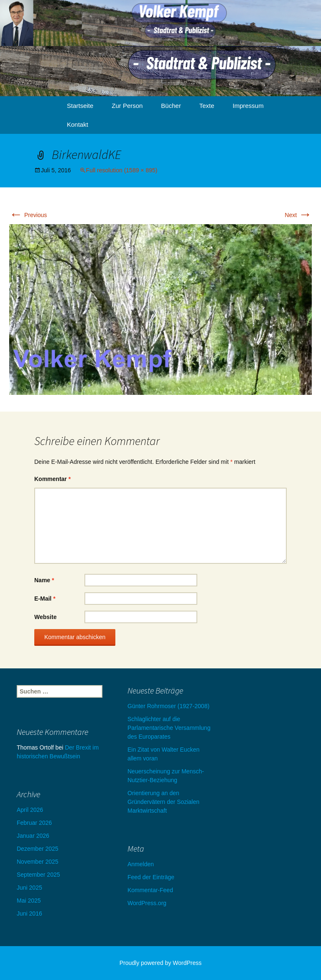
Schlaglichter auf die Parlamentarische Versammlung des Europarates (169, 728)
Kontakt (78, 124)
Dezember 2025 (38, 849)
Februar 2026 (34, 823)
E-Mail (45, 599)
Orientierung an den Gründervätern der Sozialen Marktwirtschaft (163, 802)
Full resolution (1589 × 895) (122, 170)
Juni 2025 (29, 888)
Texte (207, 106)
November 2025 (38, 862)
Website (45, 617)
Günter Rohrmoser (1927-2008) (168, 706)
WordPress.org (147, 903)
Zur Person (127, 106)
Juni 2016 (29, 913)
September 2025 (38, 875)
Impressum (248, 106)
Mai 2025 (29, 901)
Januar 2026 (33, 836)
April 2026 (30, 810)
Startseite (80, 106)
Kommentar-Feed (150, 890)
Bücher (171, 106)
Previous (28, 215)
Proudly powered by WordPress (161, 963)
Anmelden (141, 864)
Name (44, 580)
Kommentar (52, 479)
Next (298, 215)
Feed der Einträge (151, 877)
